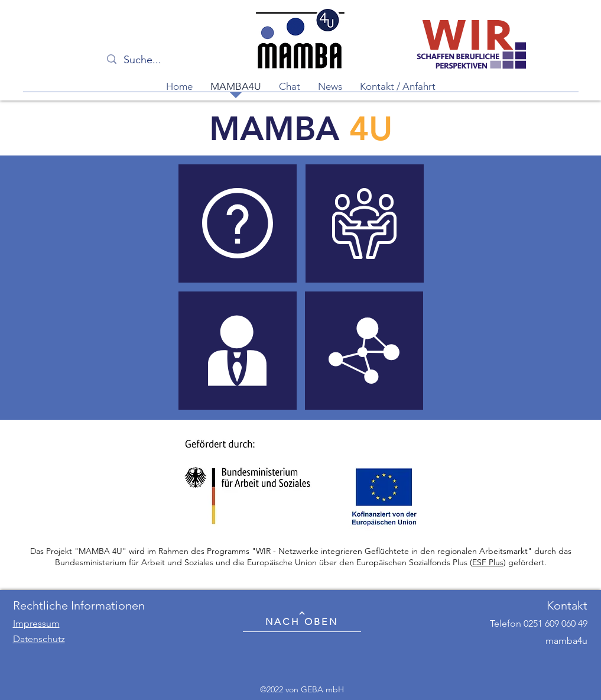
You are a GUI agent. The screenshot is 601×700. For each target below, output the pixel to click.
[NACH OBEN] (302, 619)
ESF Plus (488, 562)
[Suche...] (168, 60)
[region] (238, 223)
